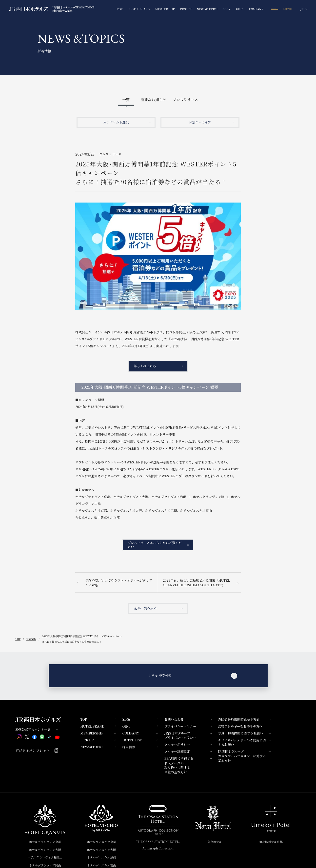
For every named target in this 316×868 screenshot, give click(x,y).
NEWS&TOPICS (98, 747)
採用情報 (140, 747)
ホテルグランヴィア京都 (45, 842)
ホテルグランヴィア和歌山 (45, 857)
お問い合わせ (188, 719)
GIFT (140, 726)
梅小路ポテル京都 (271, 842)
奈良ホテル (214, 842)
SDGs (140, 719)
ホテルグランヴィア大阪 (45, 850)
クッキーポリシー (188, 744)
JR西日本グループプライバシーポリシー (188, 735)
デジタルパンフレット (37, 751)
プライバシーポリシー (188, 726)
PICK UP (98, 740)
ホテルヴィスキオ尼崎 (101, 857)
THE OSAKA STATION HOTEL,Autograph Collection (158, 845)
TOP (98, 719)
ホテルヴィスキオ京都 (101, 842)
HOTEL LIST (140, 740)
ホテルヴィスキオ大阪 (101, 850)
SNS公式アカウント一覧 (37, 730)
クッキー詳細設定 (188, 751)
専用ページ (154, 441)
